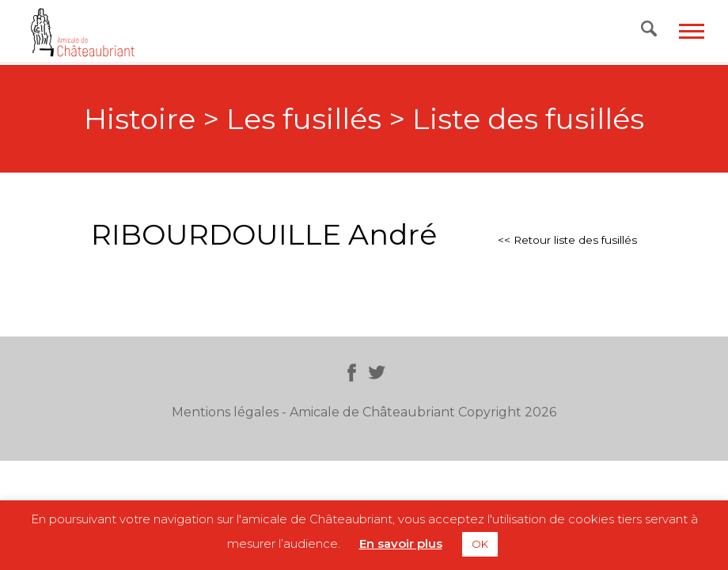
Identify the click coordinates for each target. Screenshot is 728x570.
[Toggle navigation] (692, 31)
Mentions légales (225, 412)
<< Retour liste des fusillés (567, 240)
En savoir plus (401, 543)
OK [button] (480, 544)
